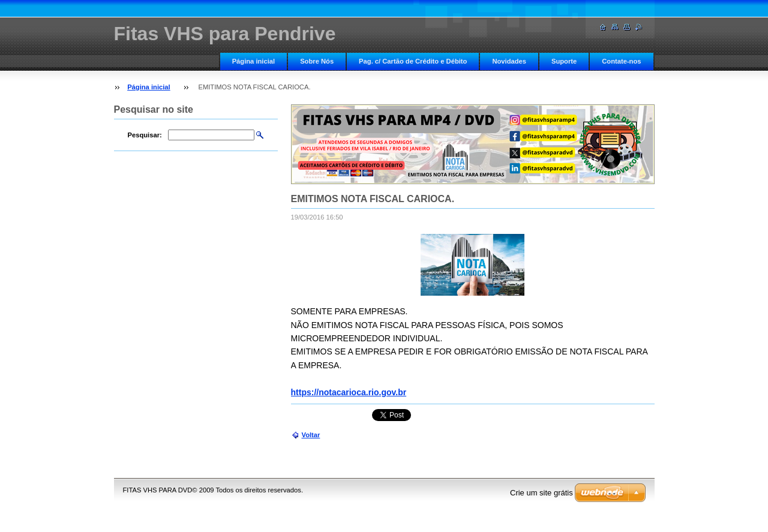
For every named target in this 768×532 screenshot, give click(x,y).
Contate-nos (621, 61)
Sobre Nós (317, 61)
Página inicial (254, 61)
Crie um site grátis (541, 493)
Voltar (311, 435)
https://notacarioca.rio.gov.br (349, 392)
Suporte (564, 61)
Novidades (509, 61)
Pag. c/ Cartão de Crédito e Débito (413, 61)
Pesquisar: (145, 135)
